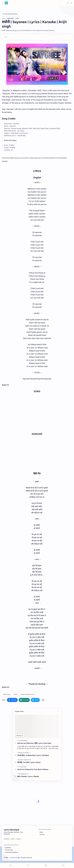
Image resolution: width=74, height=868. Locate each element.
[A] (19, 741)
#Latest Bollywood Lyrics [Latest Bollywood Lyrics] (28, 694)
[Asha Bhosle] (24, 741)
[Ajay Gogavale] (23, 774)
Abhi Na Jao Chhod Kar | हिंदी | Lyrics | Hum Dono (34, 743)
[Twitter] (13, 839)
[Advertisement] (37, 801)
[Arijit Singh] (23, 767)
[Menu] (46, 865)
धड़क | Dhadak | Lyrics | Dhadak (28, 776)
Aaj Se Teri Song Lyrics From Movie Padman (33, 769)
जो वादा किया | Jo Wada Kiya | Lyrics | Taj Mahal (33, 755)
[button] (71, 3)
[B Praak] (21, 760)
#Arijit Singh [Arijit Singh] (7, 694)
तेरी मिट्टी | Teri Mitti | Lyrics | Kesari (29, 762)
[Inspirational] (27, 760)
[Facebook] (7, 839)
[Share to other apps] (43, 700)
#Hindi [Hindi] (15, 694)
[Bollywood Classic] (24, 753)
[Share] (63, 865)
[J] (30, 753)
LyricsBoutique (14, 858)
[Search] (68, 3)
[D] (28, 774)
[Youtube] (18, 839)
